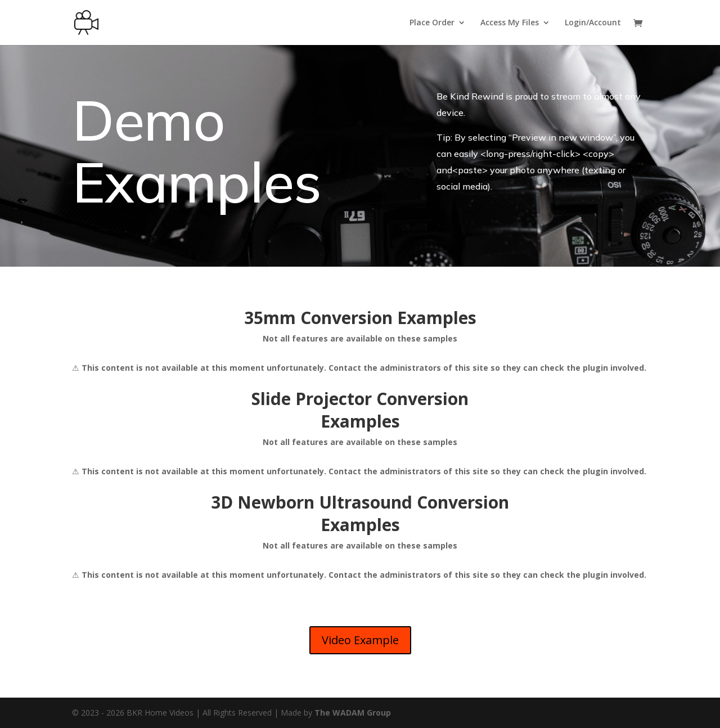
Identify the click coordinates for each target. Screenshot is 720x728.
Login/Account (593, 23)
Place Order (432, 23)
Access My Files (510, 23)
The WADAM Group (353, 713)
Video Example (360, 640)
